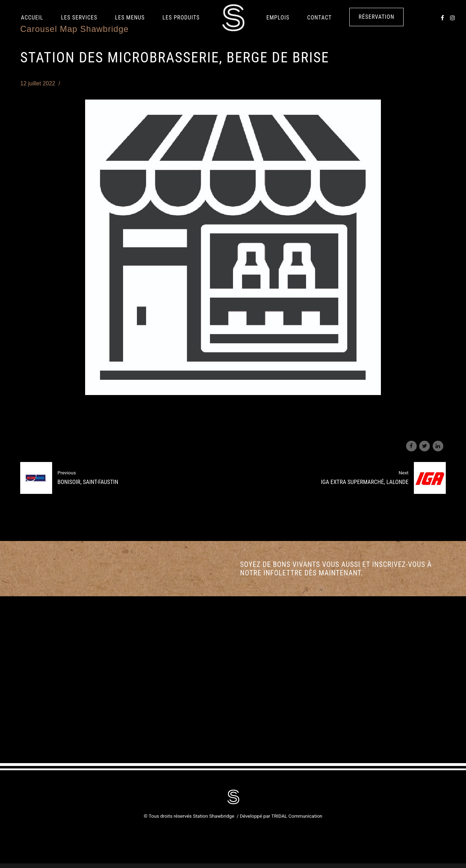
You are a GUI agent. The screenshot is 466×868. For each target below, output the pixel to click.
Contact (319, 18)
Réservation (376, 17)
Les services (79, 18)
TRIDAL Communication (297, 816)
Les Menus (130, 18)
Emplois (278, 18)
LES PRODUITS (181, 18)
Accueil (32, 18)
